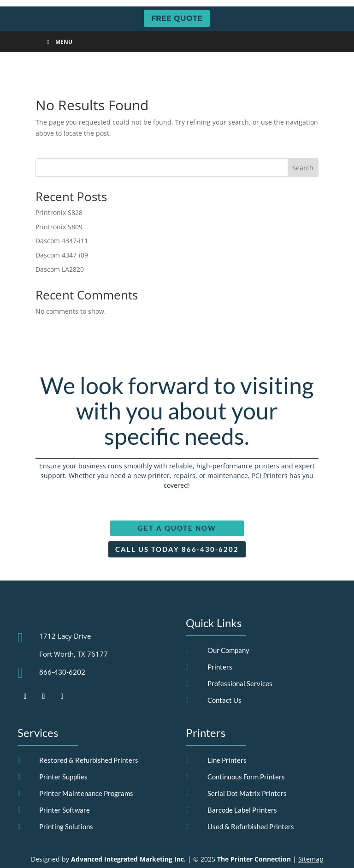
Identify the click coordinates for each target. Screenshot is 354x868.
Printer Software (65, 790)
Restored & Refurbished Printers (89, 740)
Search (303, 148)
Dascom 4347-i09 (62, 235)
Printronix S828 (59, 193)
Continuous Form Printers (246, 757)
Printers (220, 647)
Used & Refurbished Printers (251, 807)
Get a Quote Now (177, 509)
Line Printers (227, 740)
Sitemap (311, 839)
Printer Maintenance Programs (86, 773)
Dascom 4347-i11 (62, 221)
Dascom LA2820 (60, 249)
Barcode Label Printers (242, 790)
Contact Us (224, 680)
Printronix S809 (59, 207)
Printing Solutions (66, 807)
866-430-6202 (62, 652)
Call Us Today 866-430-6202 (177, 529)
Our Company (228, 630)
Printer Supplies (63, 757)
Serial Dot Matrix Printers (247, 773)
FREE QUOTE (177, 18)
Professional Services (240, 664)
